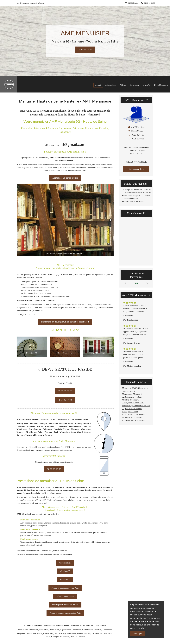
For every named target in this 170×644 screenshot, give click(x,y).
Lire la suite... (129, 316)
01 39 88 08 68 (138, 139)
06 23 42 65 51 (138, 135)
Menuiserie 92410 (130, 388)
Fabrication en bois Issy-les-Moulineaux (135, 391)
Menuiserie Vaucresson (135, 420)
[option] (65, 220)
